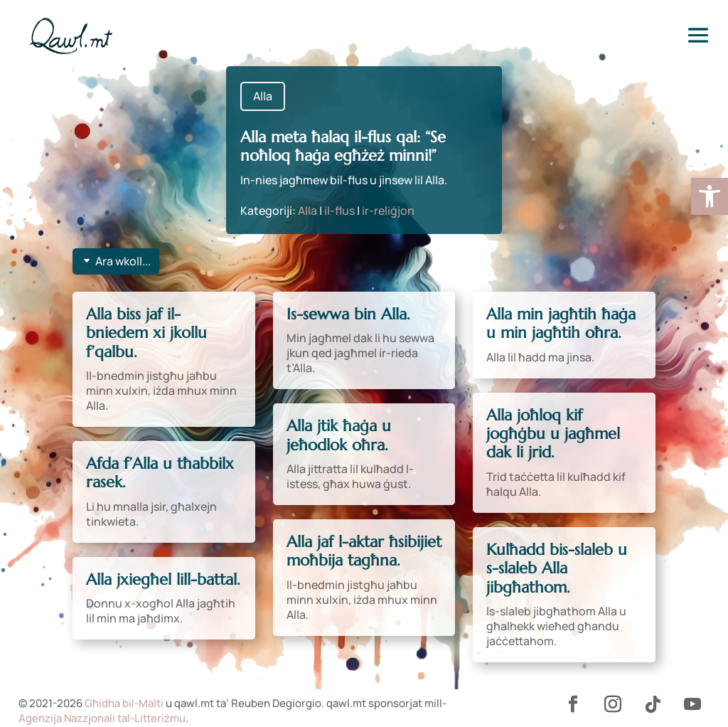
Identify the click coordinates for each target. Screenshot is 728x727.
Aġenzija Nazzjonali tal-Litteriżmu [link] (102, 718)
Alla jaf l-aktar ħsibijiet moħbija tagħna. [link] (364, 551)
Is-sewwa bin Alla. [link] (348, 314)
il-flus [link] (339, 211)
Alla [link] (263, 96)
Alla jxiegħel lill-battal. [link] (163, 579)
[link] (710, 196)
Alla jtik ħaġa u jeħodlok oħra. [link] (339, 435)
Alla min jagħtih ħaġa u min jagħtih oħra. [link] (561, 323)
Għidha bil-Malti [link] (124, 703)
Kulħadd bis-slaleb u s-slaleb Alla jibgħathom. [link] (557, 568)
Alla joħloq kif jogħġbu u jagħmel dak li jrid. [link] (553, 434)
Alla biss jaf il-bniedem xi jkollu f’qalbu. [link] (146, 333)
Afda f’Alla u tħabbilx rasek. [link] (160, 473)
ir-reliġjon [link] (388, 211)
